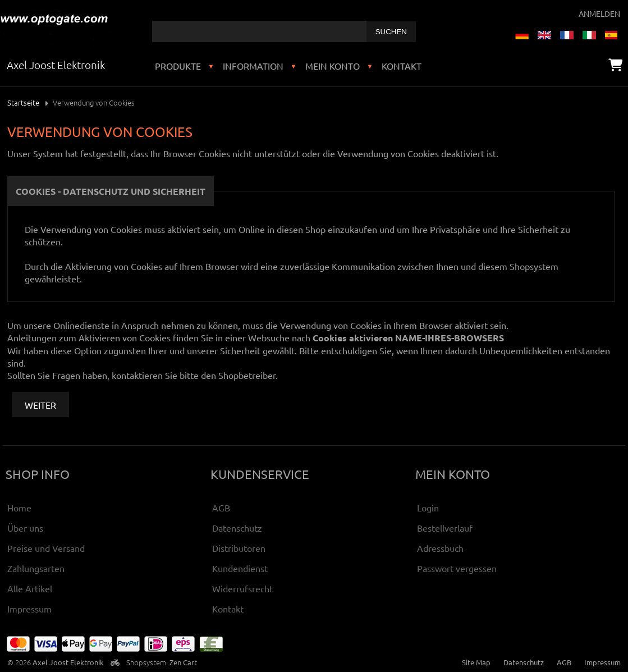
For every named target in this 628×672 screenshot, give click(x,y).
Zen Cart (183, 662)
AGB (221, 508)
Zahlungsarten (36, 568)
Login (428, 508)
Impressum (29, 609)
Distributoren (239, 548)
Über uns (25, 528)
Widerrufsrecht (242, 588)
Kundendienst (240, 568)
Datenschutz (237, 528)
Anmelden (599, 13)
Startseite (23, 102)
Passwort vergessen (457, 568)
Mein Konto (333, 66)
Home (19, 508)
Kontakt (402, 66)
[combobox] (259, 31)
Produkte (178, 66)
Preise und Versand (46, 548)
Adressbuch (440, 548)
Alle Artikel (30, 588)
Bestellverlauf (445, 528)
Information (253, 66)
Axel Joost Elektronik (68, 662)
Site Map (476, 662)
